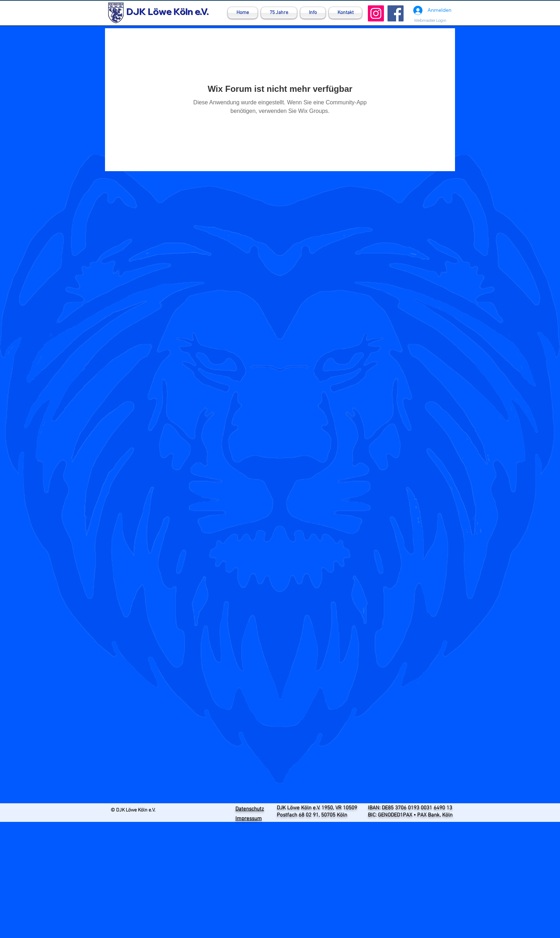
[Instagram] (376, 13)
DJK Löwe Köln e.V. (168, 12)
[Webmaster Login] (430, 21)
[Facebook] (396, 13)
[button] (313, 13)
